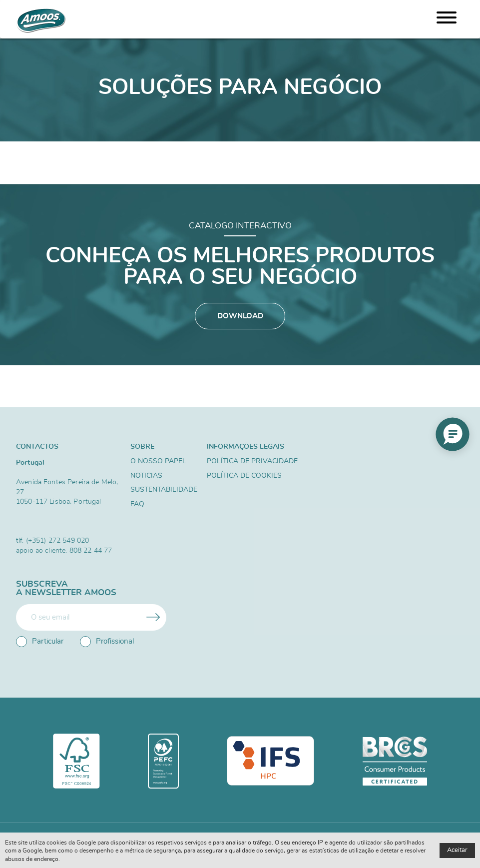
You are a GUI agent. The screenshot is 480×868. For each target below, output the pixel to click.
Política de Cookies (244, 476)
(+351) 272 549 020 (58, 540)
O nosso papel (158, 461)
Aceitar (457, 850)
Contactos (37, 446)
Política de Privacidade (252, 461)
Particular (40, 642)
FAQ (137, 504)
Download (240, 316)
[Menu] (447, 19)
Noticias (146, 476)
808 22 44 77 (91, 550)
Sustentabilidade (164, 490)
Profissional (107, 642)
